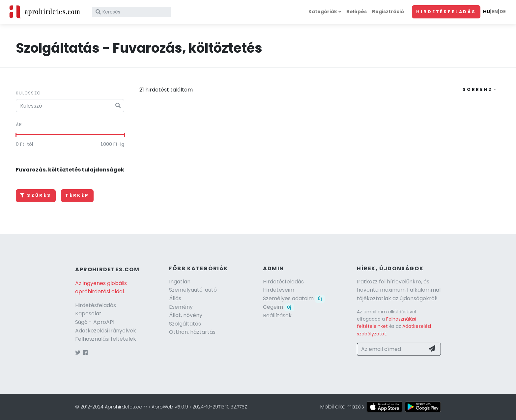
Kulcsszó (28, 93)
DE (503, 12)
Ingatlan (180, 282)
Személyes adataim (294, 298)
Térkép (77, 195)
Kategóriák (323, 12)
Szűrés (36, 195)
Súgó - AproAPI (95, 322)
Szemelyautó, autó (193, 290)
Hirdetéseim (279, 290)
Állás (175, 298)
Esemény (181, 307)
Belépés (357, 12)
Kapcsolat (88, 314)
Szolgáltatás (185, 324)
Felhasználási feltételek (106, 339)
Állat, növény (186, 315)
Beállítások (277, 315)
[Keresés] (131, 12)
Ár (19, 125)
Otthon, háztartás (192, 332)
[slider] (16, 135)
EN (495, 12)
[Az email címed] (391, 349)
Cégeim (279, 307)
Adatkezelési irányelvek (106, 331)
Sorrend (478, 89)
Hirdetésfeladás (446, 12)
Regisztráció (388, 12)
